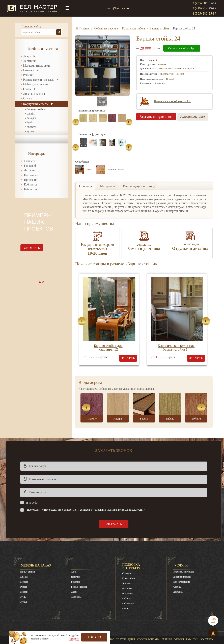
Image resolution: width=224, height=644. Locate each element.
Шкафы (31, 114)
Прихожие (31, 180)
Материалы (108, 168)
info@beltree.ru (118, 8)
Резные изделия (79, 569)
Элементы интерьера (184, 554)
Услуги (181, 548)
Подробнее (73, 639)
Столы (27, 89)
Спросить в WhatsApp (182, 48)
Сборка (177, 569)
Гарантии (192, 622)
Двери (27, 56)
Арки (74, 554)
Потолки (29, 70)
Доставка (178, 574)
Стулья (28, 98)
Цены (131, 622)
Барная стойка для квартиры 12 (108, 330)
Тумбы (30, 123)
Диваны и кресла (34, 94)
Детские (29, 170)
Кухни (30, 131)
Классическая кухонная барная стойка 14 (176, 330)
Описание (86, 168)
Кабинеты (30, 184)
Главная (99, 622)
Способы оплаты (148, 622)
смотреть (32, 248)
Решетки (29, 75)
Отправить (114, 506)
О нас (110, 622)
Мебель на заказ (36, 548)
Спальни (30, 161)
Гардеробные (129, 561)
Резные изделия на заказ (39, 80)
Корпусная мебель (36, 104)
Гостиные (127, 571)
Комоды (31, 118)
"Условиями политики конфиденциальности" (118, 492)
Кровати (31, 127)
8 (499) (204, 8)
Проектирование (182, 564)
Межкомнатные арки (36, 66)
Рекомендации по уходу (139, 168)
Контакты (207, 622)
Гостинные (31, 175)
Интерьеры (37, 154)
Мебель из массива (43, 49)
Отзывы (179, 622)
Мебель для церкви (35, 84)
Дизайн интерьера (182, 559)
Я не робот (32, 485)
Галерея (167, 622)
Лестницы (30, 61)
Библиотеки (32, 189)
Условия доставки (193, 117)
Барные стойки (36, 109)
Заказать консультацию (156, 117)
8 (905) (204, 3)
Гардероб (30, 166)
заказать (128, 340)
